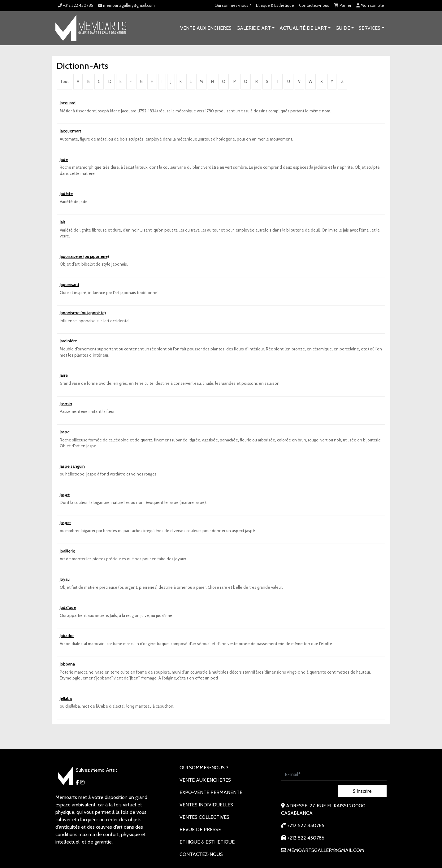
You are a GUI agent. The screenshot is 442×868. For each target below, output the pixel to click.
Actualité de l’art (303, 28)
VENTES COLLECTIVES (204, 817)
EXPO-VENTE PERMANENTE (211, 792)
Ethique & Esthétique (275, 5)
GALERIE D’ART (254, 28)
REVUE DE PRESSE (200, 829)
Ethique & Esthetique (207, 842)
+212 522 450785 (76, 5)
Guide (343, 28)
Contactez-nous (314, 5)
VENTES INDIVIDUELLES (206, 805)
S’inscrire (362, 791)
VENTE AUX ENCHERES (206, 28)
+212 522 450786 (303, 838)
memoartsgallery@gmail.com (126, 5)
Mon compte (370, 5)
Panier (343, 5)
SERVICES (370, 28)
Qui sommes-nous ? (233, 5)
